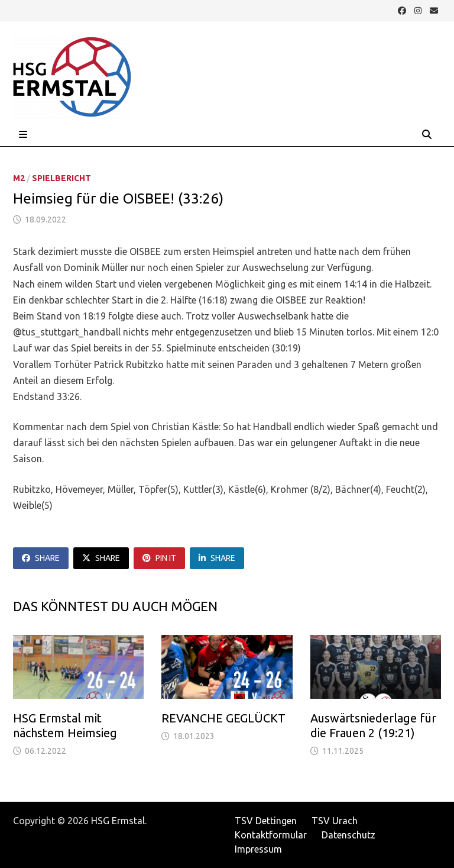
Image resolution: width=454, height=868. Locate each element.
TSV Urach (335, 821)
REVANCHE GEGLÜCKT (223, 718)
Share (41, 558)
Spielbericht (61, 178)
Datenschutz (348, 835)
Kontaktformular (271, 835)
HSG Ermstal (118, 821)
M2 (19, 178)
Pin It (159, 558)
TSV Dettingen (266, 821)
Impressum (258, 849)
